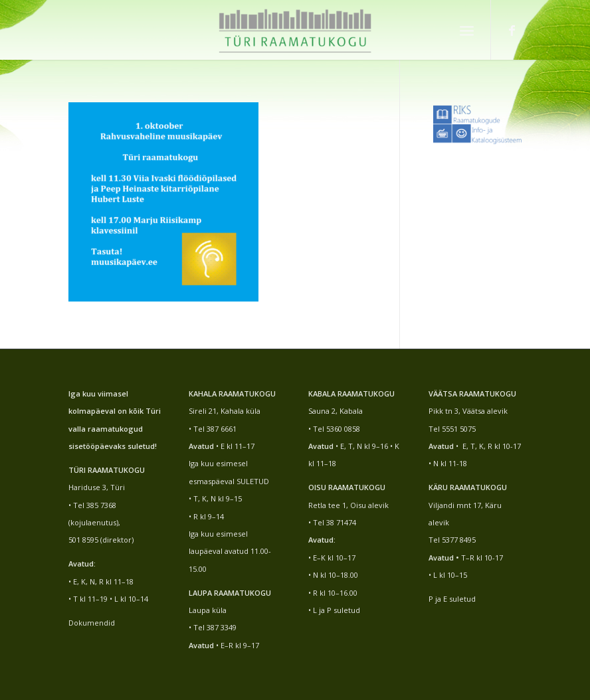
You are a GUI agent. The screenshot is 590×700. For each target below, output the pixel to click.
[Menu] (467, 30)
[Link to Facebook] (512, 30)
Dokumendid (92, 623)
